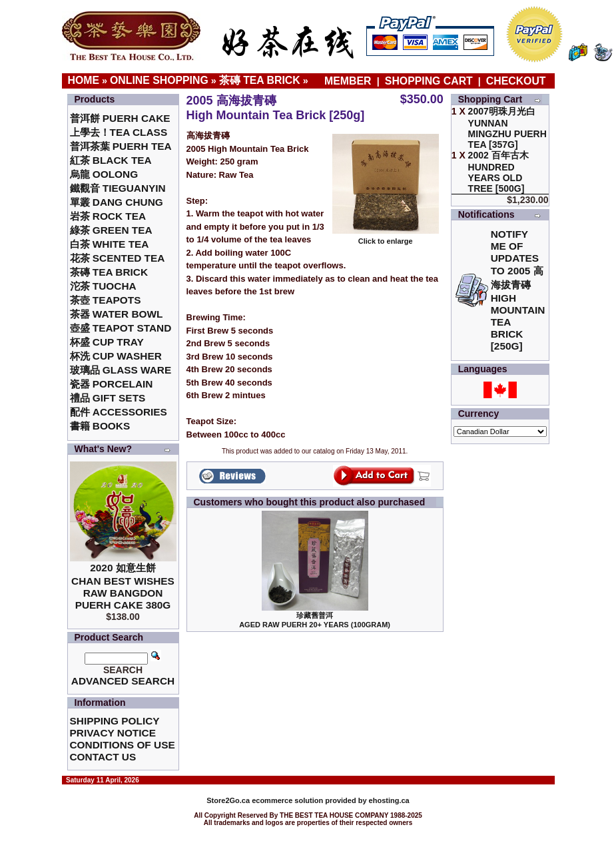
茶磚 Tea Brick (260, 80)
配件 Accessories (119, 412)
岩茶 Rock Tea (108, 216)
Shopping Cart (429, 81)
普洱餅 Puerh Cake (120, 118)
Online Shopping (159, 80)
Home (84, 80)
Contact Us (103, 757)
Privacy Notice (113, 733)
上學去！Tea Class (119, 132)
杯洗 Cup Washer (116, 356)
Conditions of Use (123, 745)
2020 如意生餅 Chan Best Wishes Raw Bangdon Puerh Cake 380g (123, 586)
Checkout (516, 81)
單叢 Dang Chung (117, 202)
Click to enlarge (386, 238)
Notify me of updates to (518, 290)
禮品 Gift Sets (108, 398)
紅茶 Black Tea (111, 160)
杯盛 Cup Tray (107, 342)
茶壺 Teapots (106, 300)
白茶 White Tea (110, 244)
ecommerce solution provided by (287, 800)
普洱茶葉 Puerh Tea (121, 146)
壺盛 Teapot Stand (121, 328)
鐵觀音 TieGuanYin (118, 188)
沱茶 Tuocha (103, 286)
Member (349, 81)
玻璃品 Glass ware (121, 370)
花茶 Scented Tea (118, 258)
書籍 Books (100, 426)
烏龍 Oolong (104, 174)
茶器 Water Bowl (117, 314)
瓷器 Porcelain (112, 384)
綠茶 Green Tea (111, 230)
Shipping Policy (115, 721)
